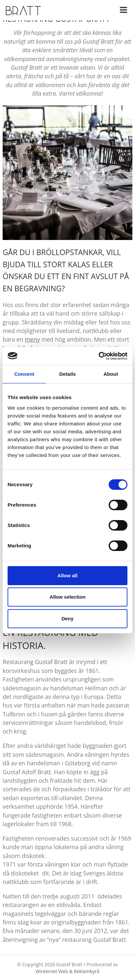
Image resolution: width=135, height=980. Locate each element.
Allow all (68, 575)
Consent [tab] (24, 374)
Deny (68, 619)
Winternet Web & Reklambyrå (67, 971)
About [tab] (111, 374)
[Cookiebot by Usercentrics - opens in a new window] (99, 356)
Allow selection (67, 597)
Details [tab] (67, 374)
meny (32, 339)
